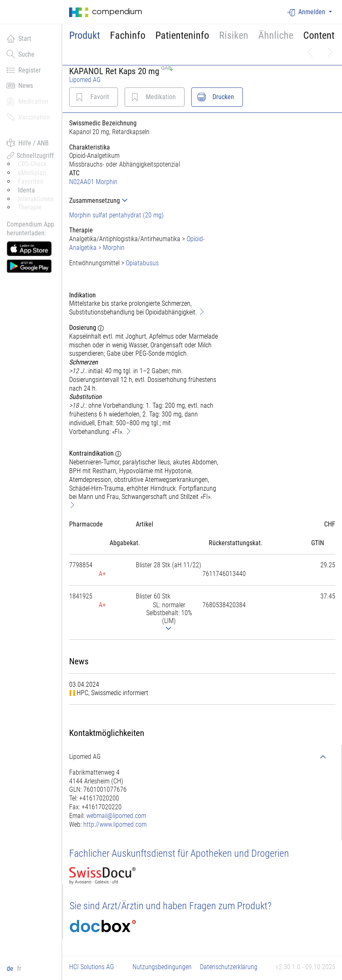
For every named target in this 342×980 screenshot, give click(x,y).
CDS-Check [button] (32, 164)
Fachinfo (128, 35)
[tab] (144, 201)
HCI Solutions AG (92, 967)
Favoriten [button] (31, 181)
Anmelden (307, 12)
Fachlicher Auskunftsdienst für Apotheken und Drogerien (179, 853)
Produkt (85, 35)
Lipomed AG (85, 80)
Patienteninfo (182, 35)
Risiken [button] (234, 35)
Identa (26, 190)
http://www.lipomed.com (115, 824)
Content (319, 35)
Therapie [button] (30, 207)
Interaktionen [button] (36, 199)
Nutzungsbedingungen (162, 967)
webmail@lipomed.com (116, 816)
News (20, 85)
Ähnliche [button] (276, 35)
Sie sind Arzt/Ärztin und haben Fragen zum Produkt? (171, 906)
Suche (21, 54)
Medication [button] (27, 101)
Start (19, 38)
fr (19, 969)
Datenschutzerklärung (229, 967)
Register (24, 70)
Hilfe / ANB (28, 143)
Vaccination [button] (28, 117)
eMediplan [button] (32, 173)
